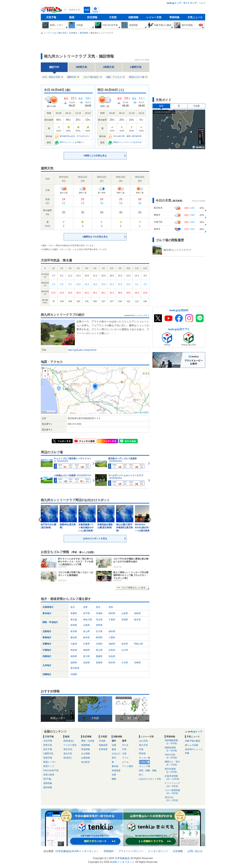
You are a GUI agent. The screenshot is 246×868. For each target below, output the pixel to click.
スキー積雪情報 (174, 792)
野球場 (142, 754)
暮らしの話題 (192, 745)
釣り (141, 775)
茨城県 (125, 620)
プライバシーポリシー (131, 851)
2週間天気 (136, 67)
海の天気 (143, 745)
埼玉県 (99, 620)
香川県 (86, 656)
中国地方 (47, 650)
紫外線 (115, 766)
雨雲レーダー (50, 762)
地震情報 (86, 745)
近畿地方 (47, 644)
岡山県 (99, 650)
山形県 (125, 613)
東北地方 (47, 613)
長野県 (99, 625)
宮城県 (99, 613)
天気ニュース (195, 17)
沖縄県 (74, 674)
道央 (98, 607)
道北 (73, 607)
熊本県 (112, 663)
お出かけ (116, 754)
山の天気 (143, 741)
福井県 (112, 631)
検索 (87, 10)
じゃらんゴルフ (142, 315)
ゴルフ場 (145, 762)
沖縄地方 (47, 674)
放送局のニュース (194, 749)
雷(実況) (67, 758)
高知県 (112, 656)
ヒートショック (174, 785)
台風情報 (86, 758)
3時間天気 (81, 67)
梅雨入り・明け (174, 763)
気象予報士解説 (193, 741)
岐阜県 (86, 637)
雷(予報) (47, 779)
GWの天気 (174, 756)
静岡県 (99, 637)
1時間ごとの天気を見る (95, 156)
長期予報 (48, 758)
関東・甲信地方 (50, 622)
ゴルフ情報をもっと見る (134, 588)
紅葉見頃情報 (174, 778)
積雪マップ (49, 766)
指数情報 (133, 17)
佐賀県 (86, 663)
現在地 (95, 12)
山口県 (125, 650)
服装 (114, 749)
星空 (114, 758)
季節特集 (174, 17)
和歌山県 (139, 644)
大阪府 (74, 644)
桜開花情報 (174, 749)
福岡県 (74, 663)
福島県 (137, 613)
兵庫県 (86, 644)
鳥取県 (74, 650)
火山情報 (86, 754)
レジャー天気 (154, 17)
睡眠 (114, 779)
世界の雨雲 (49, 775)
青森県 (74, 613)
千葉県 (112, 620)
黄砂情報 (48, 787)
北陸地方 (47, 631)
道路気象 (48, 783)
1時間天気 (108, 67)
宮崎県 (137, 663)
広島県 (112, 650)
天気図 (113, 17)
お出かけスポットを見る (95, 538)
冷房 (124, 754)
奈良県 (125, 644)
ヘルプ (202, 3)
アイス (125, 758)
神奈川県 (88, 620)
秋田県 (112, 613)
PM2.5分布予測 (51, 770)
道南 (111, 607)
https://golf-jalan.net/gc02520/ (82, 350)
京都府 (99, 644)
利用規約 (109, 851)
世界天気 (48, 745)
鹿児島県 (75, 668)
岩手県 (86, 613)
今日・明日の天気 (51, 77)
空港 (141, 749)
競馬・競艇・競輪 (148, 770)
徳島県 (74, 656)
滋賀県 (112, 644)
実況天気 (68, 749)
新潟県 (74, 631)
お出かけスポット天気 (150, 779)
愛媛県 (99, 656)
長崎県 (99, 663)
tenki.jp (52, 11)
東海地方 (47, 637)
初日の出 (174, 799)
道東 (85, 607)
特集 (187, 753)
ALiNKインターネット (84, 851)
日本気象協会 (64, 851)
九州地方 (47, 665)
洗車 (114, 775)
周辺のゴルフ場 (137, 77)
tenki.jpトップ (174, 3)
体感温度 (116, 770)
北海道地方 (48, 607)
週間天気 (72, 77)
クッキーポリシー (158, 851)
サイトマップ (190, 3)
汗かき (125, 745)
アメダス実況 (70, 745)
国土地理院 (144, 412)
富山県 (86, 631)
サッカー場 (144, 758)
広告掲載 (178, 851)
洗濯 (114, 745)
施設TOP (54, 67)
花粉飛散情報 (174, 742)
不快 (124, 749)
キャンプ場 (144, 766)
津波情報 (86, 749)
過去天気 (68, 754)
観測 (72, 17)
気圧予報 (48, 749)
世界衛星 (103, 749)
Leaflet (136, 412)
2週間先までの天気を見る (95, 237)
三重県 (112, 637)
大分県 (125, 663)
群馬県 (74, 625)
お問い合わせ (195, 851)
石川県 (99, 631)
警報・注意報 (88, 741)
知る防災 (86, 762)
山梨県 (86, 625)
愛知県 (74, 637)
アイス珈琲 (128, 766)
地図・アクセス (114, 77)
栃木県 (137, 620)
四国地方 (47, 656)
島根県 (86, 650)
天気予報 (51, 17)
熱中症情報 (174, 771)
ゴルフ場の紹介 (91, 77)
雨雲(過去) (68, 741)
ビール (125, 762)
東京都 (74, 620)
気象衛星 (103, 745)
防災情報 (92, 17)
